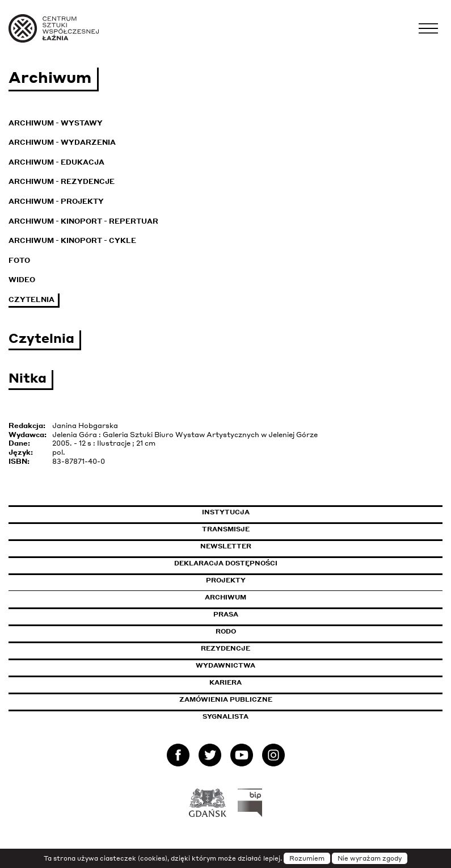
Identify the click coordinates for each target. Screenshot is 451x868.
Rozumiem (307, 858)
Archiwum (225, 597)
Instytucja (226, 512)
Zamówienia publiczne (251, 699)
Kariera (225, 682)
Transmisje (274, 529)
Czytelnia (31, 299)
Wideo (22, 280)
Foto (19, 260)
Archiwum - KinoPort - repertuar (83, 221)
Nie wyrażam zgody (370, 858)
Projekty (226, 580)
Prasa (226, 614)
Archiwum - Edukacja (56, 162)
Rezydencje (225, 648)
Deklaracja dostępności (226, 563)
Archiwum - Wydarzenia (62, 142)
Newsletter (226, 546)
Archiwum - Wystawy (56, 123)
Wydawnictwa (225, 665)
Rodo (226, 631)
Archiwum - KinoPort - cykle (72, 240)
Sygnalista (225, 716)
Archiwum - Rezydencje (62, 181)
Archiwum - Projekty (56, 201)
